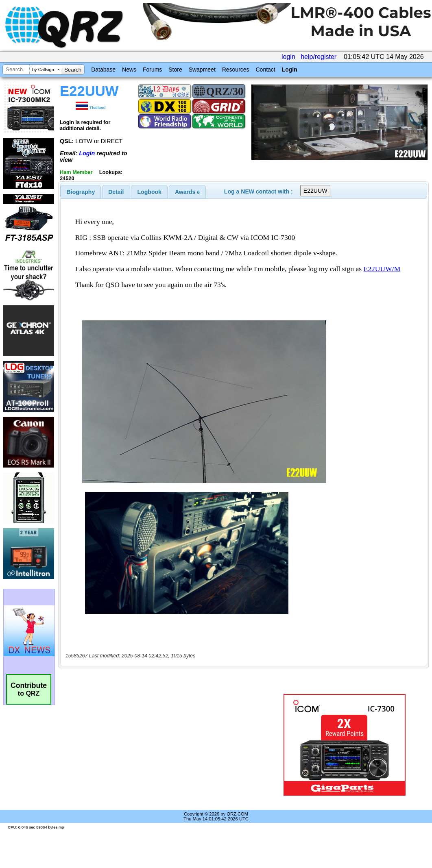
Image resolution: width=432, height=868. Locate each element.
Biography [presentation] (81, 192)
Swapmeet (202, 70)
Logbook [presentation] (149, 192)
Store (175, 70)
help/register (319, 57)
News (129, 70)
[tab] (81, 192)
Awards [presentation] (187, 192)
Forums (152, 70)
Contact (265, 70)
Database (103, 70)
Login (290, 70)
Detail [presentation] (116, 192)
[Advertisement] (166, 745)
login (288, 57)
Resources (236, 70)
